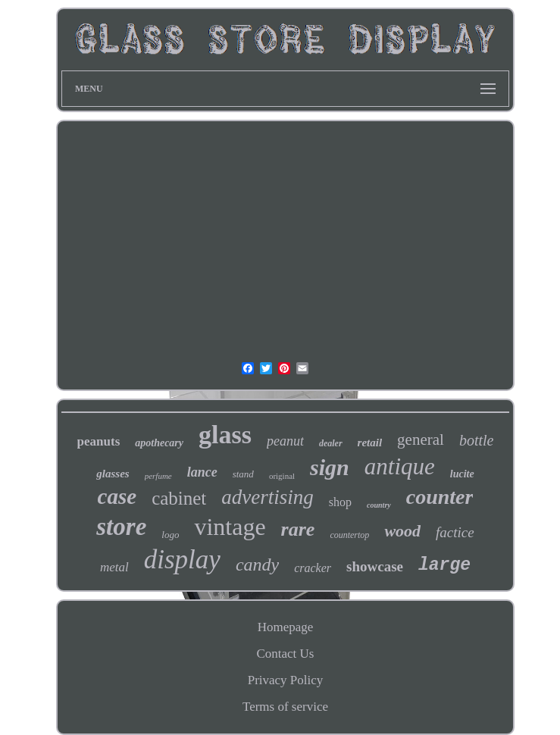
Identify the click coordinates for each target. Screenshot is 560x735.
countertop (349, 535)
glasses (113, 474)
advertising (267, 497)
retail (370, 443)
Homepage (286, 627)
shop (340, 502)
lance (202, 472)
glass (225, 435)
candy (257, 565)
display (182, 560)
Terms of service (285, 707)
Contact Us (285, 654)
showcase (375, 566)
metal (114, 567)
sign (330, 467)
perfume (158, 476)
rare (298, 529)
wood (402, 531)
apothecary (159, 443)
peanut (285, 441)
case (117, 496)
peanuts (99, 441)
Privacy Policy (286, 680)
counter (440, 497)
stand (243, 474)
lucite (462, 474)
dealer (331, 443)
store (121, 527)
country (379, 505)
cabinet (179, 498)
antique (400, 466)
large (444, 565)
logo (170, 535)
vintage (230, 527)
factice (455, 532)
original (282, 476)
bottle (477, 440)
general (421, 439)
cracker (313, 568)
